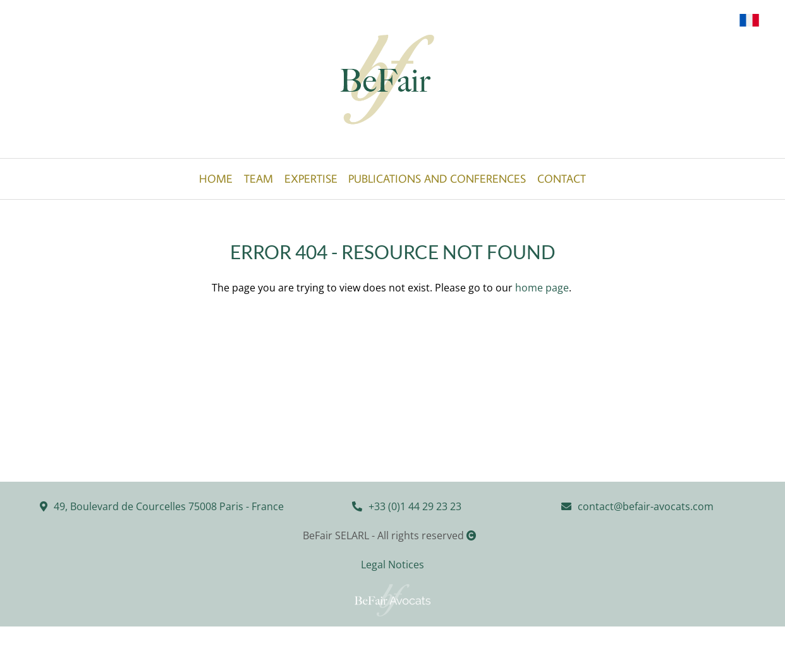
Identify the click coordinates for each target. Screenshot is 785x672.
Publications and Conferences (437, 179)
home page (542, 288)
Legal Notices (392, 565)
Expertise (311, 179)
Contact (562, 179)
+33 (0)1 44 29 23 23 (415, 506)
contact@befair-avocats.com (646, 506)
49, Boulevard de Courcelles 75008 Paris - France (169, 506)
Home (216, 179)
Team (259, 179)
